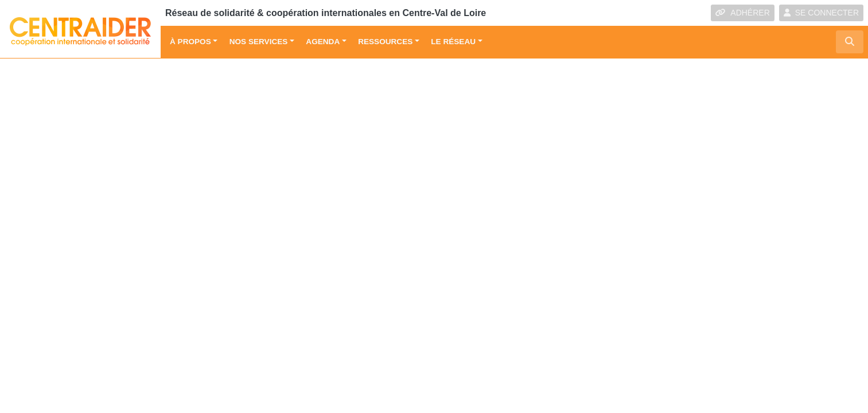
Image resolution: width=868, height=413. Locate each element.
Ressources (385, 42)
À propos (190, 42)
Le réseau (453, 42)
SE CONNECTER (821, 13)
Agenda (323, 42)
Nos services (259, 42)
